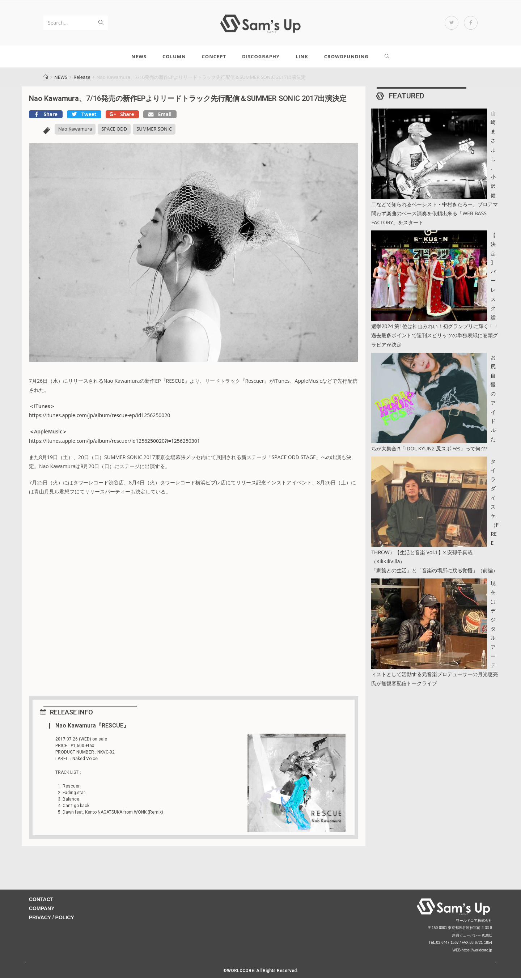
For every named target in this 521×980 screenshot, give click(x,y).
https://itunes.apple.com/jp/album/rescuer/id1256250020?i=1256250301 (115, 442)
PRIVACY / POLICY (52, 919)
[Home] (46, 79)
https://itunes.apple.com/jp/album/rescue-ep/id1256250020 (99, 417)
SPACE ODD (114, 131)
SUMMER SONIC (154, 131)
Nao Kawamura (75, 131)
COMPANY (42, 910)
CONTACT (41, 901)
